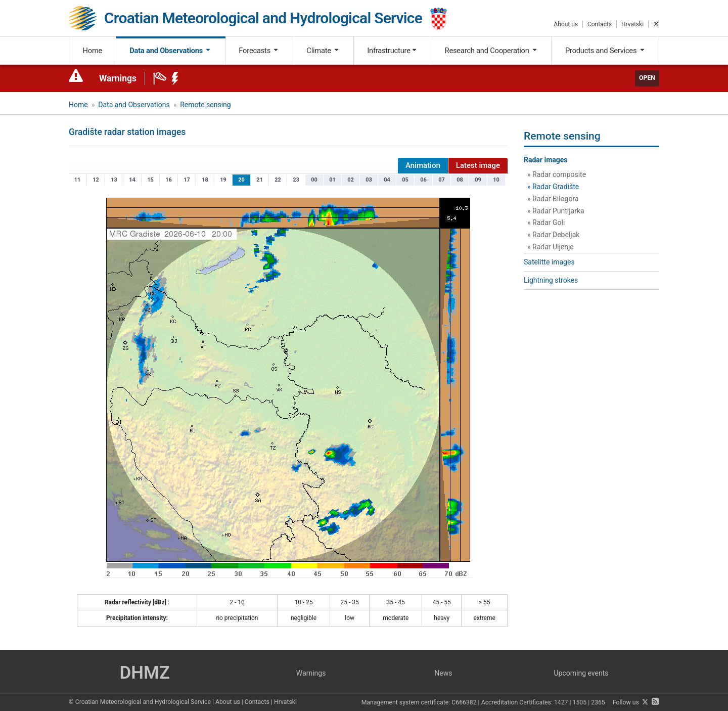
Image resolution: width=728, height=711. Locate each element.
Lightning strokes (551, 280)
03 (369, 180)
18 (205, 180)
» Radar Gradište (553, 187)
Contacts (600, 24)
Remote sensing (205, 105)
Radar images (546, 160)
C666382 (464, 702)
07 (442, 180)
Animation (423, 165)
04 (387, 180)
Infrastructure (392, 51)
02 (351, 180)
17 (187, 180)
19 (223, 180)
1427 (561, 702)
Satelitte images (549, 262)
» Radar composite (557, 174)
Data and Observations (170, 51)
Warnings (118, 78)
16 (169, 180)
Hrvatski (632, 24)
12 (96, 180)
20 (241, 180)
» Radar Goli (546, 223)
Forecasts (259, 51)
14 (132, 180)
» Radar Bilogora (553, 199)
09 (478, 180)
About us (566, 24)
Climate (323, 51)
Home (93, 51)
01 (332, 180)
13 (114, 180)
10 (496, 180)
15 (150, 180)
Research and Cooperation (491, 51)
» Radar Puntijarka (556, 211)
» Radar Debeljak (553, 235)
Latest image (478, 165)
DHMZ (144, 673)
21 (260, 180)
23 (296, 180)
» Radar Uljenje (551, 247)
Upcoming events (581, 673)
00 (314, 180)
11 (78, 180)
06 (423, 180)
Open (647, 78)
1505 (580, 702)
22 (278, 180)
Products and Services (605, 51)
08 (460, 180)
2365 (598, 702)
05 (405, 180)
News (443, 673)
